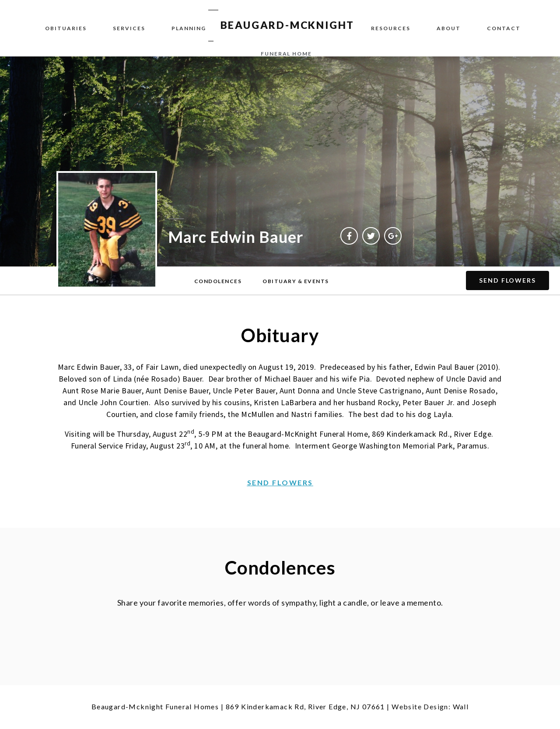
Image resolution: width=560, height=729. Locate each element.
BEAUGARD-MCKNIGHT (288, 25)
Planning (189, 28)
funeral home (286, 54)
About (449, 28)
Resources (391, 28)
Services (129, 28)
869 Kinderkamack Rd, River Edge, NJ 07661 (305, 706)
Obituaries (66, 28)
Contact (504, 28)
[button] (218, 281)
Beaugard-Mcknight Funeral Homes (155, 706)
